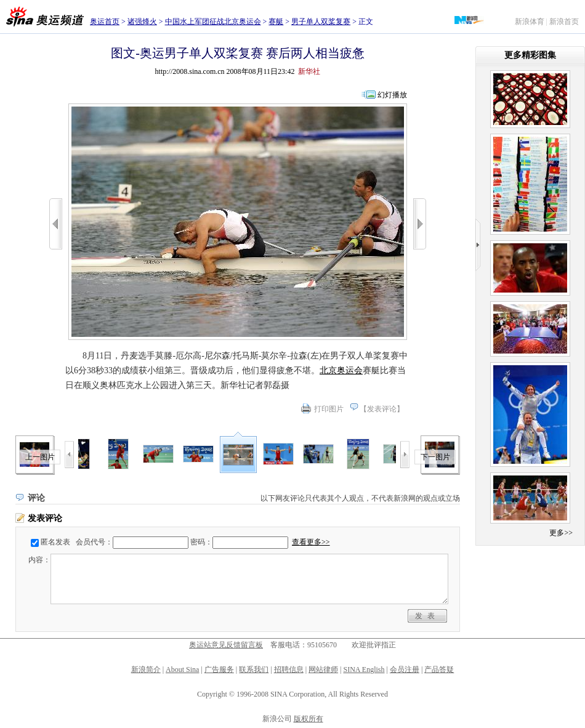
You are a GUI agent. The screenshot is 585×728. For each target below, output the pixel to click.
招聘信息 (289, 669)
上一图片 (40, 457)
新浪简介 (146, 669)
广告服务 (219, 669)
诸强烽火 (142, 22)
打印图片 (329, 409)
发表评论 (382, 409)
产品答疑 (439, 669)
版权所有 (309, 719)
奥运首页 (105, 22)
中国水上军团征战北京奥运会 (213, 22)
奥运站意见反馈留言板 (226, 645)
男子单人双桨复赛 (321, 22)
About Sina (182, 669)
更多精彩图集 (530, 55)
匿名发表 (55, 542)
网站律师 (323, 669)
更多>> (561, 533)
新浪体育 (530, 22)
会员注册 (405, 669)
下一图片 (435, 457)
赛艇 (276, 22)
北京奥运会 (341, 370)
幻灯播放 (392, 95)
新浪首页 (564, 22)
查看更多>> (311, 542)
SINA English (364, 669)
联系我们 (254, 669)
